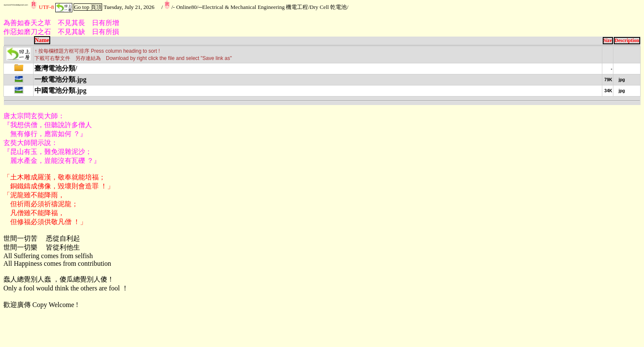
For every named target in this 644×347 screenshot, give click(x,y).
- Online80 (185, 7)
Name (42, 40)
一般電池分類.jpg (60, 79)
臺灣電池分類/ (56, 68)
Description (627, 41)
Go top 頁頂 (88, 7)
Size (608, 41)
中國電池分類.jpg (60, 90)
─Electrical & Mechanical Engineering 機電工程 (253, 7)
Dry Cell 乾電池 (328, 7)
